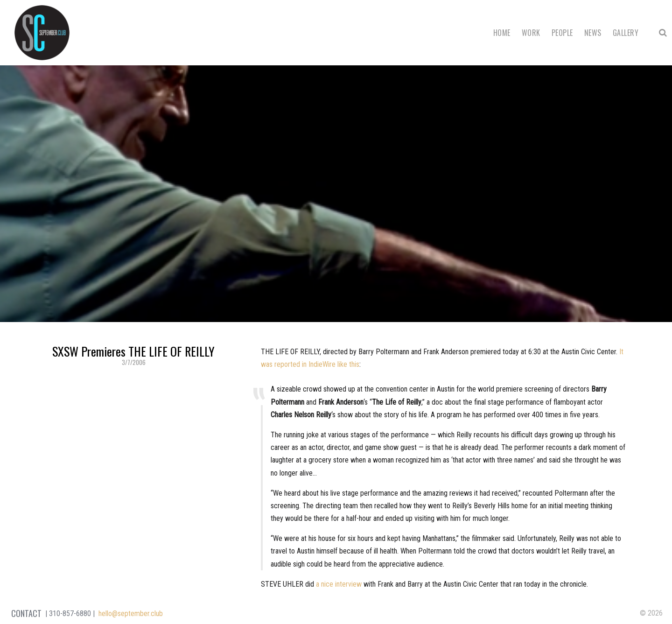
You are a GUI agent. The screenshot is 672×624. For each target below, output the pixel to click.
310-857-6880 (70, 613)
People (562, 33)
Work (531, 33)
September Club (42, 33)
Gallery (626, 33)
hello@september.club (131, 613)
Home (502, 33)
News (593, 33)
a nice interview (339, 584)
